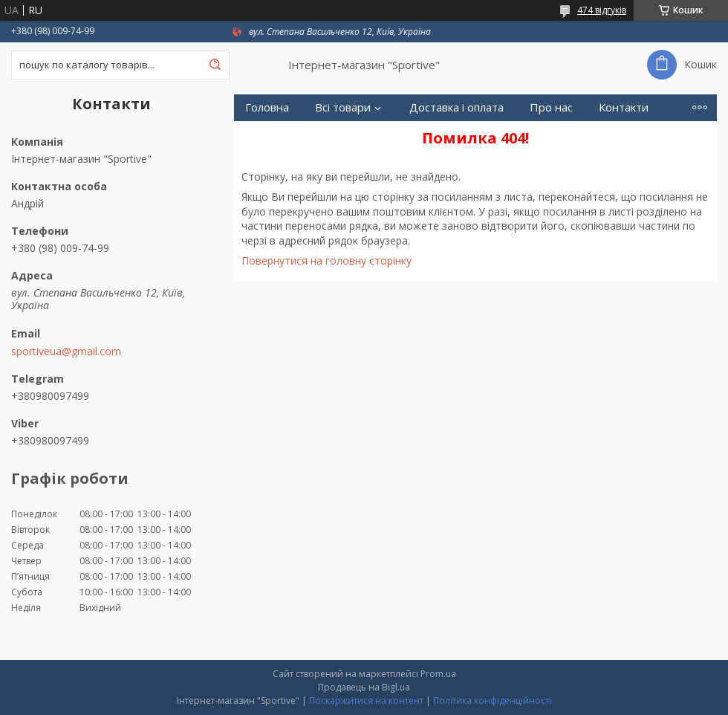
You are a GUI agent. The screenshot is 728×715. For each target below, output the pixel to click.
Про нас (551, 107)
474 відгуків (602, 10)
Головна (267, 107)
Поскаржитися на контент (366, 701)
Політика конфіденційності (492, 701)
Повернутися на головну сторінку (326, 261)
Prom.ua (438, 674)
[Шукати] (215, 65)
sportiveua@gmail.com (66, 352)
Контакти (624, 107)
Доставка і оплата (456, 107)
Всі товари (343, 107)
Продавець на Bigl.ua (364, 687)
